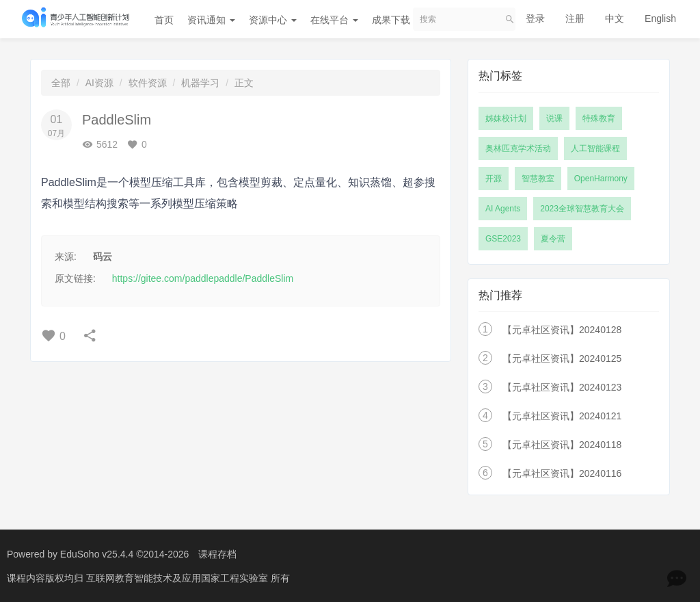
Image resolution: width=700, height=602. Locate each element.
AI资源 (99, 83)
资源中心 (273, 20)
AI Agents (503, 209)
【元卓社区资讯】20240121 (562, 416)
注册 (575, 18)
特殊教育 (599, 118)
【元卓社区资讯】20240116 (562, 473)
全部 (61, 83)
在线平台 (334, 20)
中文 (615, 18)
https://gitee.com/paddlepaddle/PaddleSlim (203, 278)
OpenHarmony (601, 179)
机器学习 (200, 83)
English (660, 18)
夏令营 (553, 239)
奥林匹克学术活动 (518, 148)
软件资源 (148, 83)
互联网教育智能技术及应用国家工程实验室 (178, 578)
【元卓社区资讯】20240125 (562, 358)
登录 (535, 18)
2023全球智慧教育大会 (582, 209)
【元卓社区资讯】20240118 (562, 445)
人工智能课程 (595, 148)
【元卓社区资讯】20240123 (562, 387)
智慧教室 (538, 179)
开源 (494, 179)
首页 (164, 20)
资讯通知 (211, 20)
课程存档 (217, 554)
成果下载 (396, 20)
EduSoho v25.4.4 (97, 554)
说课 (554, 118)
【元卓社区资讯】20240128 (562, 330)
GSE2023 (503, 239)
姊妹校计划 (506, 118)
